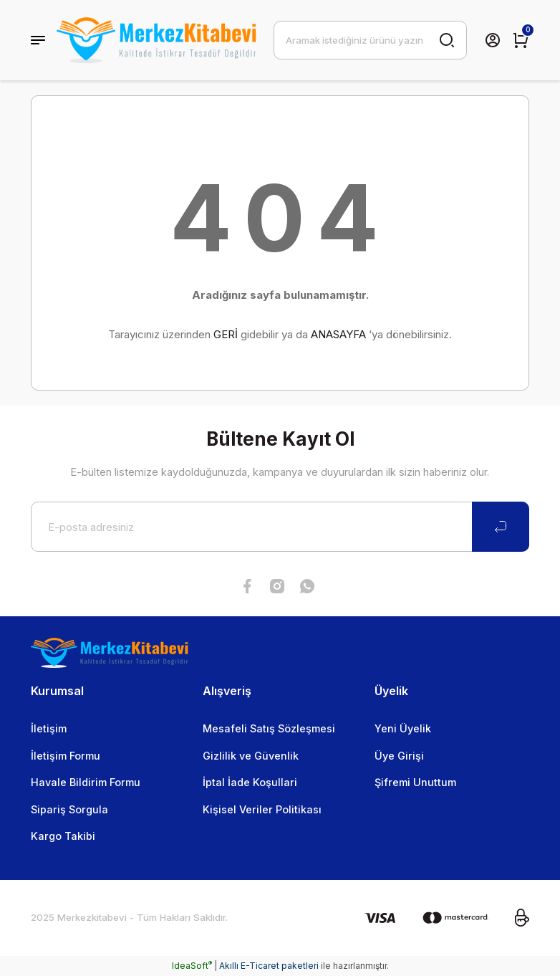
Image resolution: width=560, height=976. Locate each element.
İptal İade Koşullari (250, 782)
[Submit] (501, 527)
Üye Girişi (399, 756)
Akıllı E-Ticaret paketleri (269, 966)
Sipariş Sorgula (69, 809)
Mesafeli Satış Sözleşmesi (269, 728)
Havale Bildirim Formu (86, 782)
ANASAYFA (338, 334)
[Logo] (156, 40)
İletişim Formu (66, 756)
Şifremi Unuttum (415, 782)
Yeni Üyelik (403, 728)
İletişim (49, 728)
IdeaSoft (192, 966)
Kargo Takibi (63, 836)
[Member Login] (493, 40)
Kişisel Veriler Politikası (262, 809)
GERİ (226, 334)
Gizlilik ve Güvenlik (251, 756)
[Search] (370, 40)
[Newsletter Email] (280, 527)
